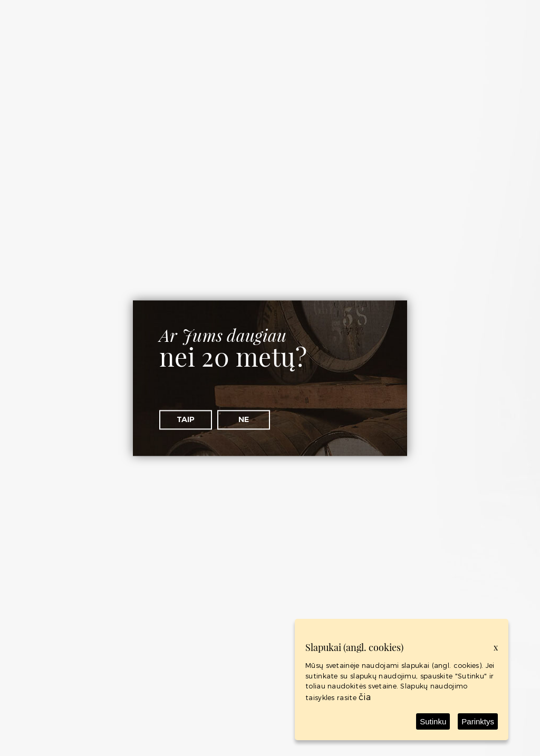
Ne (244, 419)
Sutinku (433, 721)
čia (365, 697)
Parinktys (478, 721)
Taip (186, 419)
